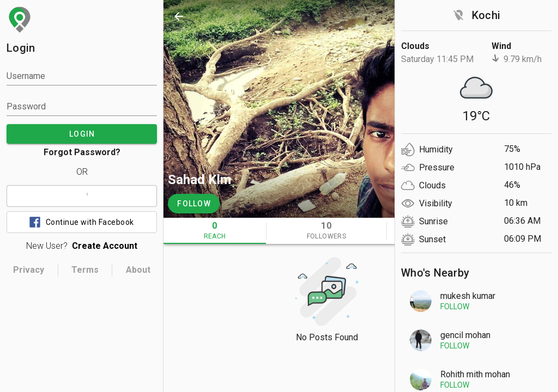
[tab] (215, 231)
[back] (179, 16)
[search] (423, 16)
